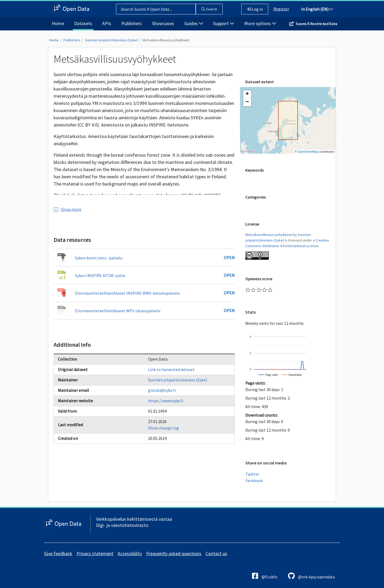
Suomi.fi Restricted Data (316, 24)
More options (260, 23)
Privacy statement (95, 553)
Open (229, 258)
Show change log (163, 428)
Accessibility (130, 553)
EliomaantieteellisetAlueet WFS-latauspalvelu (118, 311)
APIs (107, 23)
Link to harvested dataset (171, 369)
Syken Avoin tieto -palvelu (99, 258)
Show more (68, 209)
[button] (247, 94)
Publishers (132, 23)
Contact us (216, 553)
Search (209, 9)
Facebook (254, 480)
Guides (194, 23)
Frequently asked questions (174, 553)
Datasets (83, 23)
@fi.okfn (265, 576)
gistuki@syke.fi (162, 390)
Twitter (252, 474)
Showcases (163, 23)
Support (224, 23)
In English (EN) (317, 9)
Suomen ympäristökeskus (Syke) (111, 40)
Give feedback (58, 553)
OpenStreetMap (308, 152)
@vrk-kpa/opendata (311, 576)
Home (58, 23)
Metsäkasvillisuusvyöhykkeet (166, 40)
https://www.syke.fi (166, 401)
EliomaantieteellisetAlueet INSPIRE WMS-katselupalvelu (127, 293)
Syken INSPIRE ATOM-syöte (100, 275)
